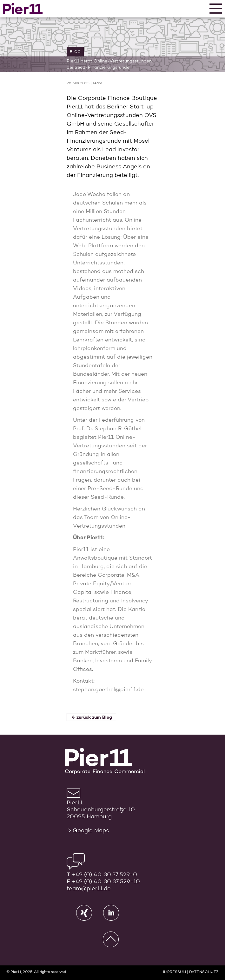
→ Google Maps (88, 831)
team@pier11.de (89, 889)
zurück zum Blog (94, 717)
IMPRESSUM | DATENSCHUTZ (191, 972)
